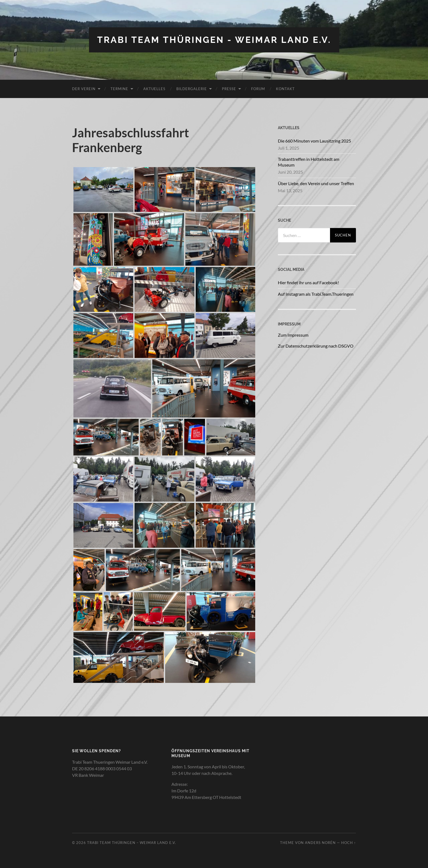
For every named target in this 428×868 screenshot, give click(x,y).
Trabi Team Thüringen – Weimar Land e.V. (132, 843)
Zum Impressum (293, 335)
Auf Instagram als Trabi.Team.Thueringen (316, 294)
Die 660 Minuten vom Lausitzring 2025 (314, 141)
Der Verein (84, 89)
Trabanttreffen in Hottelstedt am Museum (309, 162)
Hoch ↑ (349, 843)
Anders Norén (320, 843)
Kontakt (285, 89)
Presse (229, 89)
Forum (258, 89)
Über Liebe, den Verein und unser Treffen (316, 183)
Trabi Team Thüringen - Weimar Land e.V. (214, 40)
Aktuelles (154, 89)
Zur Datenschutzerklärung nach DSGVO (316, 346)
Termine (119, 89)
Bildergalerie (192, 89)
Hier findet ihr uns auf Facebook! (308, 282)
